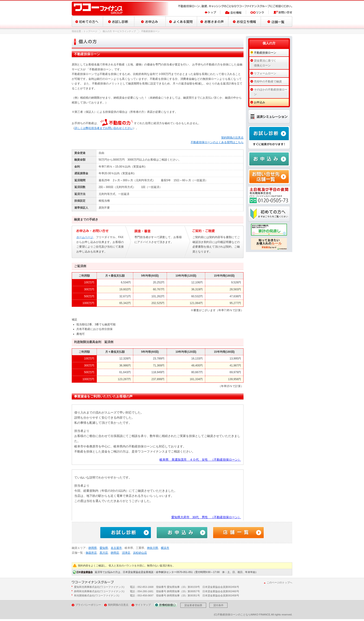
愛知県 (104, 548)
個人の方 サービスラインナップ (119, 31)
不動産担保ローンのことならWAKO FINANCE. (244, 615)
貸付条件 (218, 605)
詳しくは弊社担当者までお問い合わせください (104, 128)
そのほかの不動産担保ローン (271, 92)
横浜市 (165, 548)
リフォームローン (265, 73)
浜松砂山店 (140, 553)
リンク (257, 12)
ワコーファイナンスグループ (121, 9)
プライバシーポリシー (88, 605)
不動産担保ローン (265, 53)
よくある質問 (181, 22)
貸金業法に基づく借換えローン (265, 63)
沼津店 (126, 553)
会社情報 (233, 12)
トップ (212, 12)
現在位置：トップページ (84, 31)
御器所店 (91, 553)
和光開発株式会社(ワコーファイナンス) (97, 595)
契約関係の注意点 (232, 138)
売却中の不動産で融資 (268, 81)
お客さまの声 (213, 22)
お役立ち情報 (245, 22)
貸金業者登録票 (193, 605)
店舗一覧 (277, 22)
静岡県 (93, 548)
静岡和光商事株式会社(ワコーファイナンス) (99, 591)
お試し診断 (119, 22)
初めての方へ (87, 22)
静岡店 (115, 553)
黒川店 (104, 553)
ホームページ (85, 237)
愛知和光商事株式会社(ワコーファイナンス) (99, 587)
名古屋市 (116, 548)
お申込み (150, 22)
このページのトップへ (279, 582)
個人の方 (269, 43)
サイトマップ (143, 605)
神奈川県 (153, 548)
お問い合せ (280, 12)
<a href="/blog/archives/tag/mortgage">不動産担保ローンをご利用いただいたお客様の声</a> (158, 463)
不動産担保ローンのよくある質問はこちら (217, 142)
